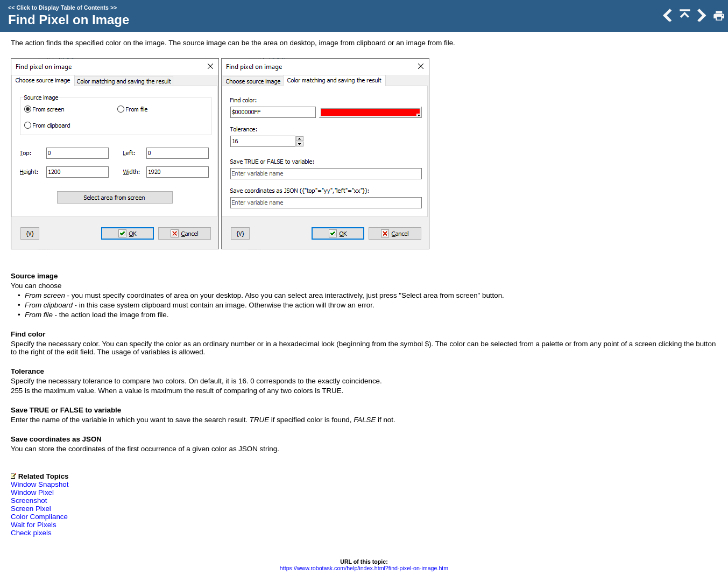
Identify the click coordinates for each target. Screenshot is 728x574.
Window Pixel (32, 492)
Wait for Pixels (34, 525)
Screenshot (29, 500)
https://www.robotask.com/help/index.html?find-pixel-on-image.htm (364, 568)
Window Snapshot (40, 484)
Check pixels (31, 533)
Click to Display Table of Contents (62, 8)
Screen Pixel (31, 509)
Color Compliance (39, 517)
